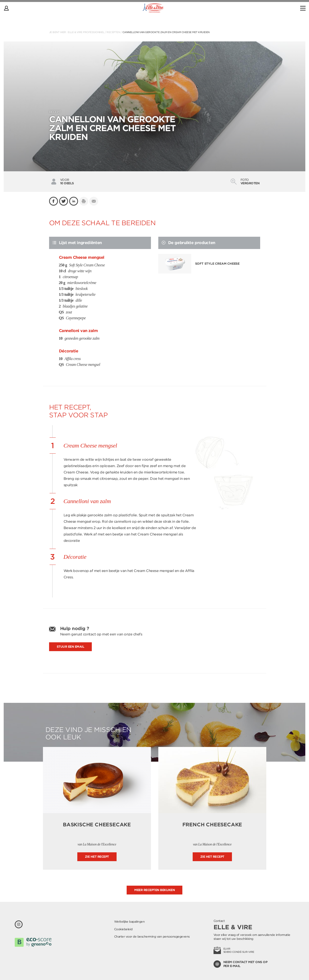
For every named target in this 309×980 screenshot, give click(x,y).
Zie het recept (97, 857)
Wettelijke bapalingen (129, 922)
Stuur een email (71, 647)
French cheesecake (212, 825)
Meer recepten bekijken (154, 890)
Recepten (113, 32)
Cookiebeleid (123, 929)
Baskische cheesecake (97, 825)
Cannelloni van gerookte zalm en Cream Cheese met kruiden (166, 32)
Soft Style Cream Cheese (217, 264)
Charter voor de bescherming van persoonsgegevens (152, 937)
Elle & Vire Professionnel (86, 32)
